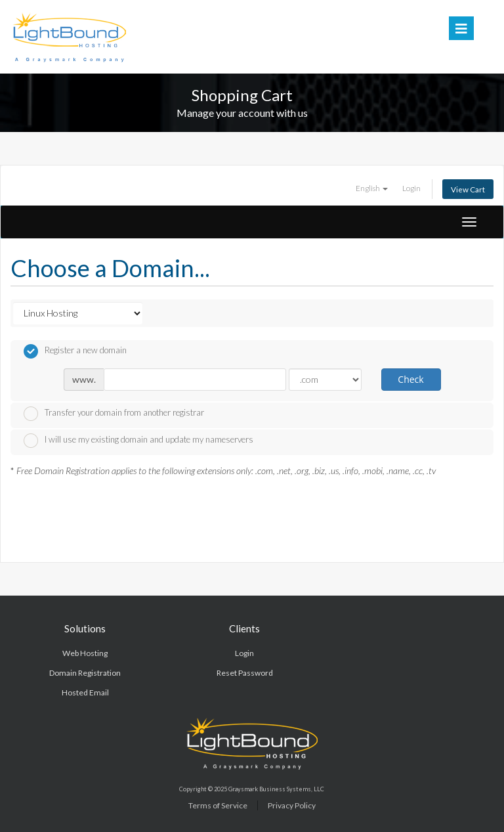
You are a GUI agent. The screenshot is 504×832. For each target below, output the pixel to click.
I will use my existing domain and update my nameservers (138, 441)
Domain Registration (85, 673)
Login (411, 188)
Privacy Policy (292, 805)
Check (410, 379)
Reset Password (245, 673)
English (372, 188)
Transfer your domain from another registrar (114, 414)
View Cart (468, 189)
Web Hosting (85, 653)
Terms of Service (218, 805)
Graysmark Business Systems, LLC (276, 789)
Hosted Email (85, 692)
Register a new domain (75, 351)
